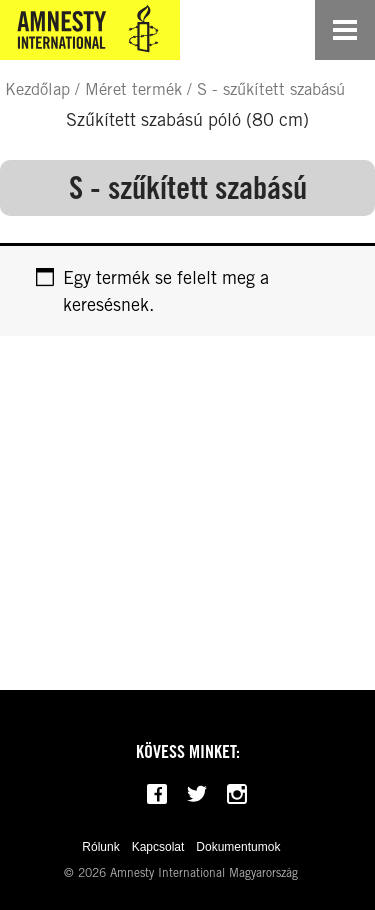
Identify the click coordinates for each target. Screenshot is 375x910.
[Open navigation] (345, 30)
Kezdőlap (37, 89)
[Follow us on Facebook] (157, 794)
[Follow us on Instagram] (237, 794)
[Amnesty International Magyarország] (90, 30)
